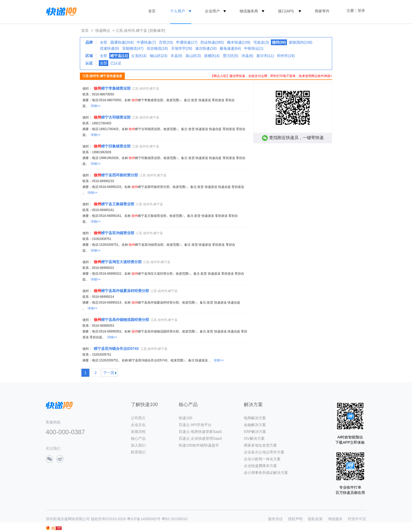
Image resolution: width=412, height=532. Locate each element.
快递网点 (103, 30)
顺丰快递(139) (239, 42)
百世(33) (166, 42)
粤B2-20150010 (174, 519)
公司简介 (138, 418)
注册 (350, 11)
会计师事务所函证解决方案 (266, 473)
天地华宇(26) (182, 48)
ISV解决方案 (254, 438)
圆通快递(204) (122, 42)
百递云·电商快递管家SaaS (200, 432)
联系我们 (138, 452)
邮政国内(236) (301, 42)
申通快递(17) (187, 42)
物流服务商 (249, 11)
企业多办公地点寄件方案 (264, 452)
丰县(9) (176, 56)
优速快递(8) (109, 48)
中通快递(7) (146, 42)
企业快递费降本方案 (260, 466)
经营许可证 (357, 519)
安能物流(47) (133, 48)
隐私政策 (315, 519)
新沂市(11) (265, 56)
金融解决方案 (255, 425)
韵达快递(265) (212, 42)
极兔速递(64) (230, 48)
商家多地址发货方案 (260, 445)
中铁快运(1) (254, 48)
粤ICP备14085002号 (144, 519)
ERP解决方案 (255, 432)
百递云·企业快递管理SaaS (200, 438)
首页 (152, 11)
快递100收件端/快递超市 (199, 445)
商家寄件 (322, 11)
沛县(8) (247, 56)
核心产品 (138, 438)
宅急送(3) (261, 42)
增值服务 (335, 519)
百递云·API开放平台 (195, 425)
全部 (104, 42)
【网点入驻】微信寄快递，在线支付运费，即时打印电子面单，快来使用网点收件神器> (271, 76)
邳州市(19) (286, 56)
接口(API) (286, 11)
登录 (361, 11)
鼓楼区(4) (212, 56)
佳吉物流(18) (157, 48)
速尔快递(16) (206, 48)
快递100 (185, 418)
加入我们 (138, 445)
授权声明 (295, 519)
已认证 (116, 63)
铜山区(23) (159, 56)
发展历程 (138, 432)
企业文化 (138, 425)
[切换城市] (157, 30)
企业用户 (212, 11)
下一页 (109, 373)
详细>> (96, 106)
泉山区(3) (193, 56)
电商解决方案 (255, 418)
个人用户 (178, 11)
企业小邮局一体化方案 (262, 459)
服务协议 (275, 519)
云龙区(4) (139, 56)
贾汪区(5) (231, 56)
